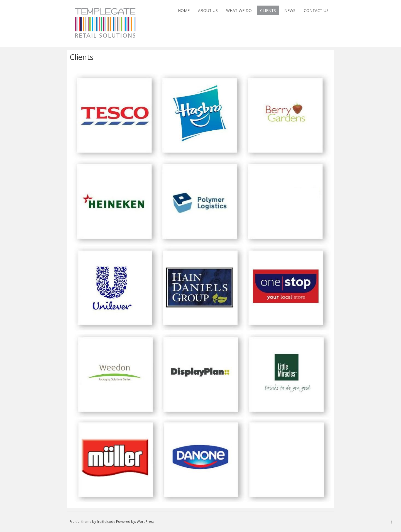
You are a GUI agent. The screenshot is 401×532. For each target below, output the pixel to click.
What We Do (239, 10)
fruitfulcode (106, 522)
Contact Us (316, 10)
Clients (268, 10)
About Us (208, 10)
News (290, 10)
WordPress (146, 522)
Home (184, 10)
